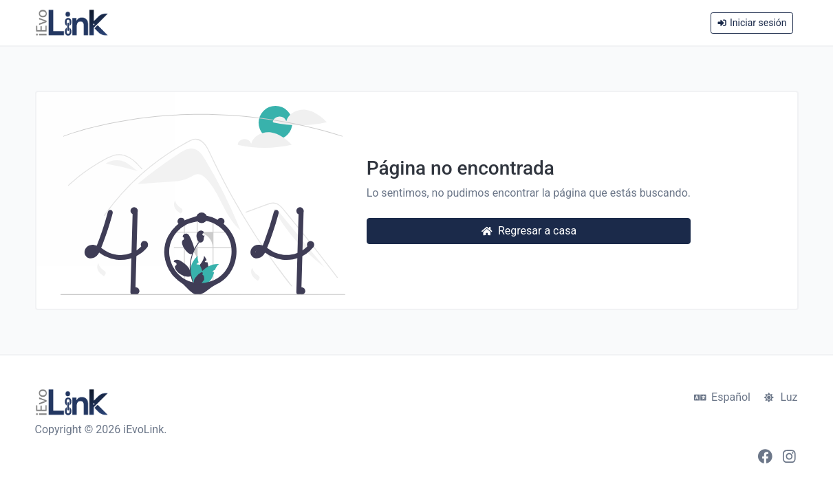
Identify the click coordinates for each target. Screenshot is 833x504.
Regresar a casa (529, 231)
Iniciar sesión (751, 23)
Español (722, 397)
